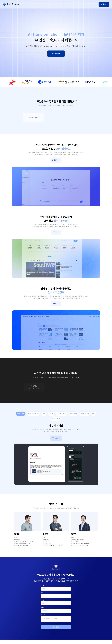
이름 (42, 593)
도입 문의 (104, 4)
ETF (94, 414)
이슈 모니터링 (56, 419)
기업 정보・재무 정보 (33, 414)
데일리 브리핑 (21, 414)
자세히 (56, 232)
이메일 (42, 600)
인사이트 (51, 414)
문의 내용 (43, 615)
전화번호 (43, 608)
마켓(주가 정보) (84, 414)
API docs (56, 438)
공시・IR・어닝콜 (61, 414)
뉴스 (44, 414)
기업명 (42, 585)
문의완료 (56, 627)
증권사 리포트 (73, 414)
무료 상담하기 (56, 54)
